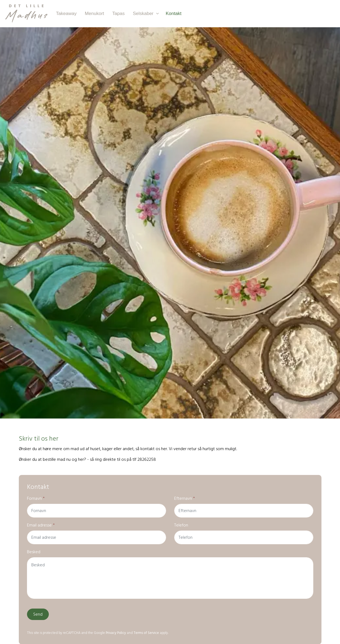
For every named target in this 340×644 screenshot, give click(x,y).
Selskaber (143, 13)
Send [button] (38, 614)
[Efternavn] (244, 511)
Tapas (118, 13)
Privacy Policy (116, 633)
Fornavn (36, 498)
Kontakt (174, 13)
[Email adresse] (97, 537)
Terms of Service (146, 633)
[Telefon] (244, 537)
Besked (34, 552)
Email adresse (41, 525)
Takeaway (66, 13)
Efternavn (185, 498)
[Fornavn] (97, 511)
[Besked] (170, 578)
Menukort (94, 13)
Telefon (181, 525)
